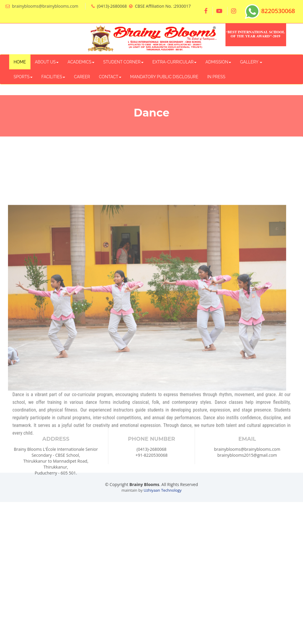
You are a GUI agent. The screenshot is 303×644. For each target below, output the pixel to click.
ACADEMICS (81, 62)
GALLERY (251, 62)
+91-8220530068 (152, 474)
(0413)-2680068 (152, 468)
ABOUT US (47, 62)
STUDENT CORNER (123, 62)
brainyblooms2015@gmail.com (247, 474)
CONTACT (110, 77)
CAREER (82, 77)
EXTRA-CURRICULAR (174, 62)
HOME (20, 62)
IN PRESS (216, 77)
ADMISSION (218, 62)
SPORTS (23, 77)
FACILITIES (53, 77)
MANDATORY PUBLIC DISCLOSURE (164, 77)
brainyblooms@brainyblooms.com (45, 6)
